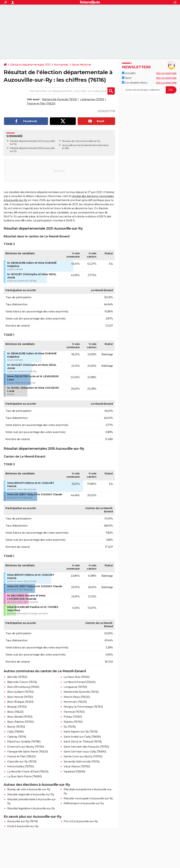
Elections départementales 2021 (30, 65)
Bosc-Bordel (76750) (20, 717)
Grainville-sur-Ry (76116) (22, 762)
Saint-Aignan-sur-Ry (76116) (81, 732)
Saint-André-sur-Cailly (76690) (82, 737)
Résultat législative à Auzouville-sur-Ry (31, 808)
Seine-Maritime (81, 65)
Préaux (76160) (73, 717)
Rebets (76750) (73, 722)
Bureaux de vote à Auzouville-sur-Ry (81, 141)
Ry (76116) (70, 727)
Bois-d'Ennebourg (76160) (23, 687)
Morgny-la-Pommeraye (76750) (83, 707)
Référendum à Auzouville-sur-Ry (84, 803)
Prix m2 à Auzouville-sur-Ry (81, 821)
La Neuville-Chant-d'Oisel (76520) (28, 772)
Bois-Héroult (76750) (20, 697)
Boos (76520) (15, 712)
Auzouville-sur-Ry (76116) (22, 821)
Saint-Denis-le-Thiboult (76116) (83, 742)
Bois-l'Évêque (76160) (20, 702)
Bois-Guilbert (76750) (20, 692)
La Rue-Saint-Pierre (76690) (24, 776)
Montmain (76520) (75, 702)
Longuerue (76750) (75, 687)
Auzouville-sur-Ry (71, 145)
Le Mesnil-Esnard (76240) (79, 682)
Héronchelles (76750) (20, 766)
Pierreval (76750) (74, 712)
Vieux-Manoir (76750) (77, 766)
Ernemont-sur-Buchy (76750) (26, 747)
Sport (127, 78)
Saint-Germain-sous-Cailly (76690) (85, 752)
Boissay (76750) (17, 707)
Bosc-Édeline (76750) (20, 722)
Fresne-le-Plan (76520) (41, 104)
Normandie (61, 65)
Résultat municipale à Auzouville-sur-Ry (88, 798)
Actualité (129, 73)
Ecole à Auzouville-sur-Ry (23, 826)
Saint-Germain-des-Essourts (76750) (86, 747)
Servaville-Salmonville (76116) (81, 762)
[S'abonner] (149, 90)
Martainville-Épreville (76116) (59, 99)
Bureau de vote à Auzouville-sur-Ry (29, 789)
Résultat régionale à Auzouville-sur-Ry (31, 794)
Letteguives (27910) (92, 99)
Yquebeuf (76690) (74, 772)
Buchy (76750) (16, 727)
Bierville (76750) (17, 677)
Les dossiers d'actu (135, 83)
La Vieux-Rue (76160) (76, 677)
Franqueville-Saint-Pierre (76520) (28, 752)
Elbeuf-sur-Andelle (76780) (24, 742)
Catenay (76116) (17, 737)
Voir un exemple (166, 73)
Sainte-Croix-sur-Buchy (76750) (83, 756)
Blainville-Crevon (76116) (22, 682)
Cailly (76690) (15, 732)
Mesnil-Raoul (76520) (77, 697)
